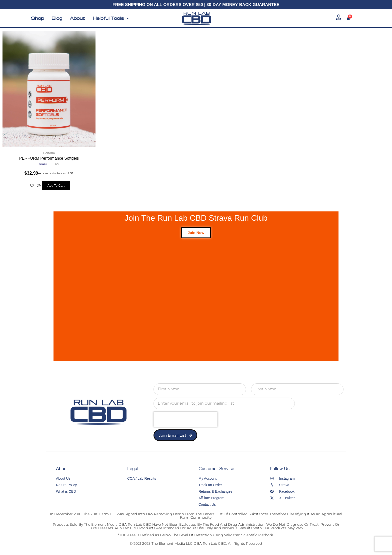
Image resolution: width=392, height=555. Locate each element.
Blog (57, 18)
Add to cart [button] (56, 185)
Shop (37, 18)
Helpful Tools (111, 18)
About (77, 18)
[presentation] (185, 419)
